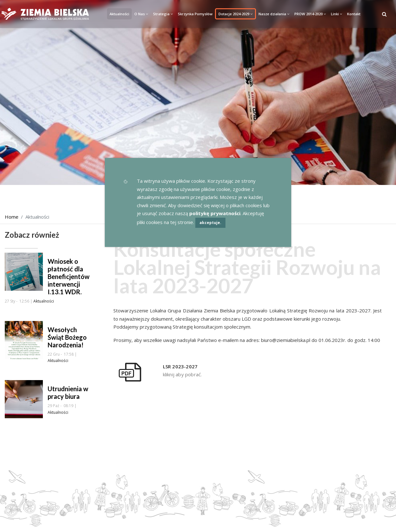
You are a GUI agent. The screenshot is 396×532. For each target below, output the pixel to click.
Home (12, 217)
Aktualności (119, 14)
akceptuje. (210, 223)
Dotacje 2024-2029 (235, 14)
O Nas (141, 14)
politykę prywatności (215, 213)
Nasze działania (274, 14)
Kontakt (354, 14)
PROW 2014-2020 (310, 14)
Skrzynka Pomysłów (195, 14)
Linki (336, 14)
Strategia (163, 14)
